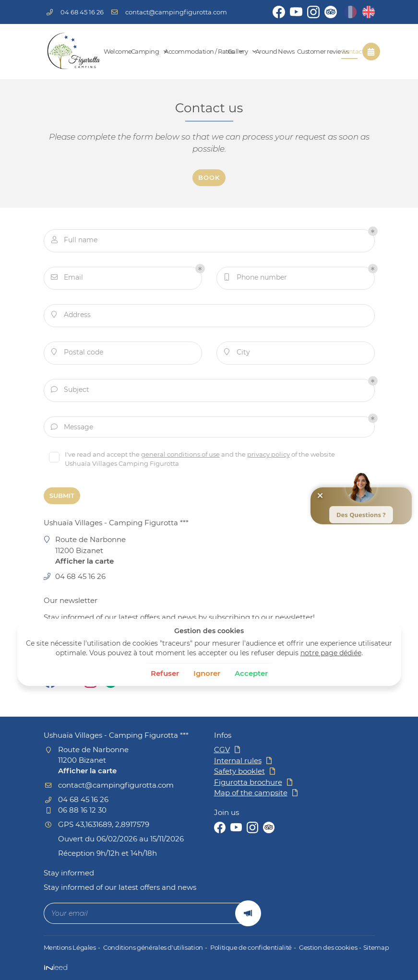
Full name (74, 242)
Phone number (256, 279)
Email (67, 279)
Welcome (114, 52)
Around (263, 52)
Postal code (77, 354)
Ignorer (207, 673)
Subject (70, 391)
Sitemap (369, 948)
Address (71, 316)
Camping (144, 52)
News (284, 52)
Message (72, 429)
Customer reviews (316, 52)
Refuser (165, 673)
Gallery (238, 52)
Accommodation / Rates (192, 52)
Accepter (251, 673)
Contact (349, 52)
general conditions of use (183, 456)
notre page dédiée (331, 653)
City (237, 354)
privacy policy (271, 456)
